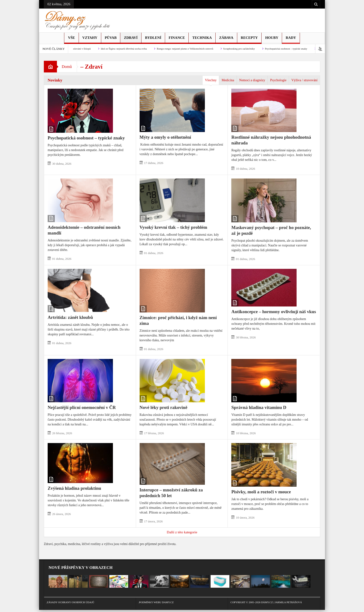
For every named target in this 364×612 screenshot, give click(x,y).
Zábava (226, 40)
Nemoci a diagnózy (252, 80)
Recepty (249, 40)
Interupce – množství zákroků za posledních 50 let (171, 493)
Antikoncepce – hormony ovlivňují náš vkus (274, 312)
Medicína (228, 80)
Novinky (55, 80)
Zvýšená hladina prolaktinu (74, 488)
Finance (177, 40)
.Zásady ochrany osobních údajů (90, 600)
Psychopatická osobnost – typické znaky (288, 49)
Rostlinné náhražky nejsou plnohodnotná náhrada (271, 140)
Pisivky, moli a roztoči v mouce (261, 492)
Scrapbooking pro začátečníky (241, 49)
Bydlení (153, 40)
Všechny (211, 80)
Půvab (111, 40)
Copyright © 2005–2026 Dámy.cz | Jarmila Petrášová (274, 600)
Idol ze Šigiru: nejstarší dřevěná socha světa (126, 49)
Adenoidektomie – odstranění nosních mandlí (84, 230)
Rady (291, 40)
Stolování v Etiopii (83, 49)
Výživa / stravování (304, 80)
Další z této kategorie (182, 532)
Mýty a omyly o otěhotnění (165, 137)
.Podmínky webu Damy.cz (182, 600)
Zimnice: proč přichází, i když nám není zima (178, 320)
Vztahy (90, 40)
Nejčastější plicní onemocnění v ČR (82, 407)
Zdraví (131, 40)
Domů (67, 67)
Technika (202, 40)
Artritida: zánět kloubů (70, 317)
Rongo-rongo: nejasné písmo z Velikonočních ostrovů (187, 49)
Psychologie (278, 80)
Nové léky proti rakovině (164, 407)
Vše (71, 40)
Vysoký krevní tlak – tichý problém (173, 227)
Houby (272, 40)
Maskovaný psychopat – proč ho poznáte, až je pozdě (271, 230)
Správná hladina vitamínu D (259, 407)
